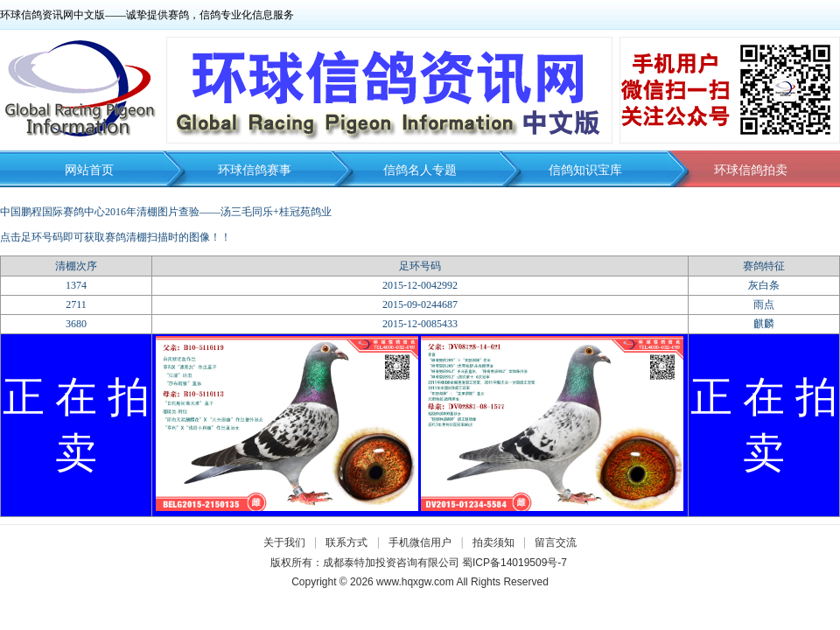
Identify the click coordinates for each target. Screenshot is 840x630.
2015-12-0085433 (420, 324)
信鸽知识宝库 (585, 170)
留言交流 (556, 542)
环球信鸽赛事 (255, 170)
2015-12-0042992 (420, 285)
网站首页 (89, 170)
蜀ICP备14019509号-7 (514, 563)
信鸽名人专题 (420, 170)
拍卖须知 (498, 542)
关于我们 (284, 542)
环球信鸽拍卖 (751, 170)
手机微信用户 (420, 542)
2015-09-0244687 (420, 304)
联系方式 (346, 542)
